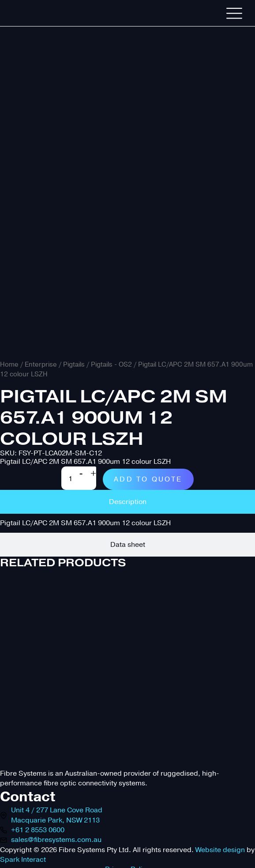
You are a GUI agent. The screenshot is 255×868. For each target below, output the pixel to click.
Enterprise (41, 365)
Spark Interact (23, 860)
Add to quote (148, 479)
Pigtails (74, 365)
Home (9, 365)
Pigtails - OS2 (111, 365)
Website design (220, 850)
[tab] (127, 502)
